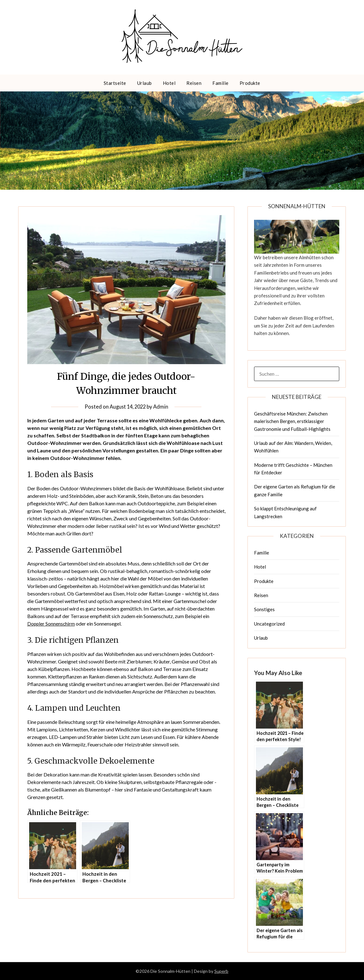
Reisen (194, 83)
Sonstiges (264, 609)
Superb (221, 971)
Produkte (250, 83)
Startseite (115, 83)
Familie (221, 83)
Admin (162, 407)
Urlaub (145, 83)
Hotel (169, 83)
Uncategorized (269, 624)
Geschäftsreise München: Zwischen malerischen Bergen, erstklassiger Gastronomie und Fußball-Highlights (292, 421)
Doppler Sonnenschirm (52, 624)
